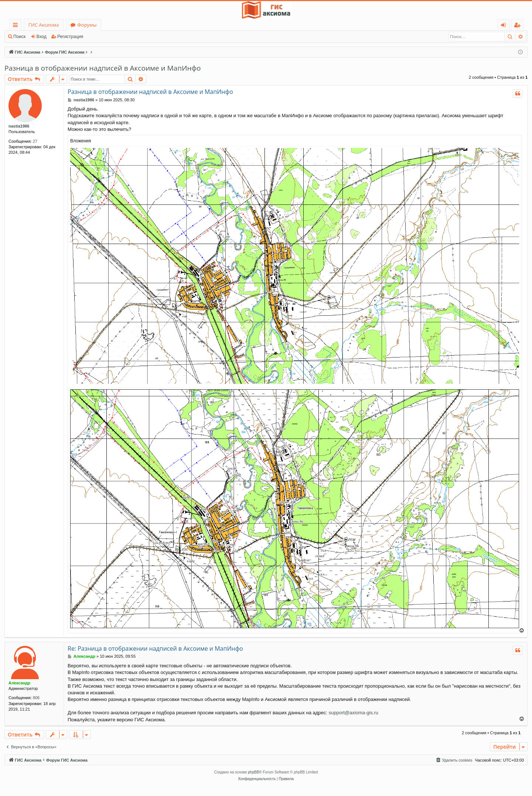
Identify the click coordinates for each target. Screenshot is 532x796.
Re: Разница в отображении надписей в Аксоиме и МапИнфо (155, 648)
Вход (42, 37)
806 (36, 698)
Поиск (19, 37)
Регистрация (70, 37)
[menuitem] (454, 760)
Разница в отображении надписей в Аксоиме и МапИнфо (103, 68)
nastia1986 (19, 126)
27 (35, 141)
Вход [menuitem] (505, 26)
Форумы (87, 25)
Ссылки (17, 26)
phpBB (253, 772)
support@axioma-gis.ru (353, 713)
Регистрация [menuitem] (519, 26)
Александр (19, 683)
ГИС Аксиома (44, 25)
